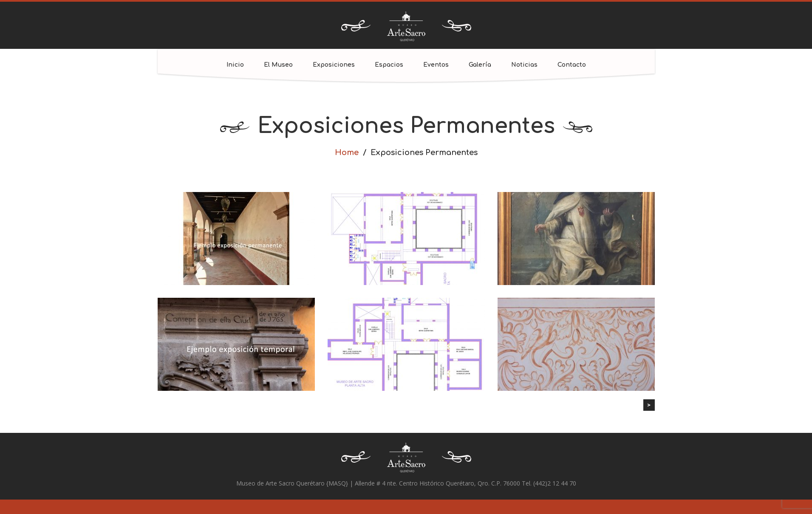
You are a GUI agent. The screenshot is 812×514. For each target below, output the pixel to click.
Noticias (524, 65)
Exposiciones (334, 65)
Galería (480, 65)
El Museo (278, 65)
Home (347, 153)
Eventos (436, 65)
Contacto (572, 65)
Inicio (235, 65)
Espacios (389, 65)
